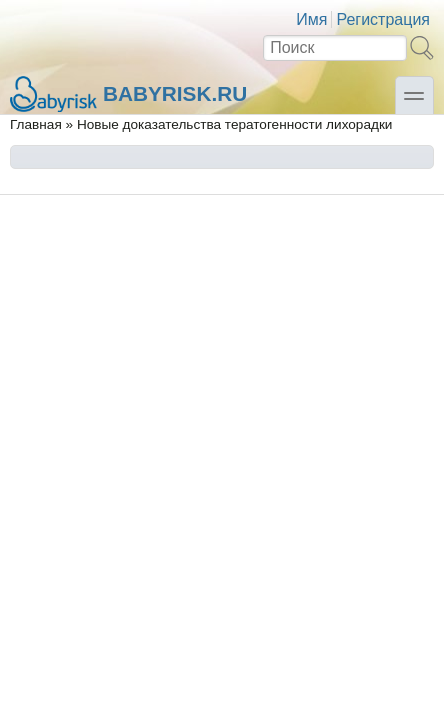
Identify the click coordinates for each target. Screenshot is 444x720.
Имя (311, 19)
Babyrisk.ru (128, 94)
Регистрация (383, 19)
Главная (36, 124)
